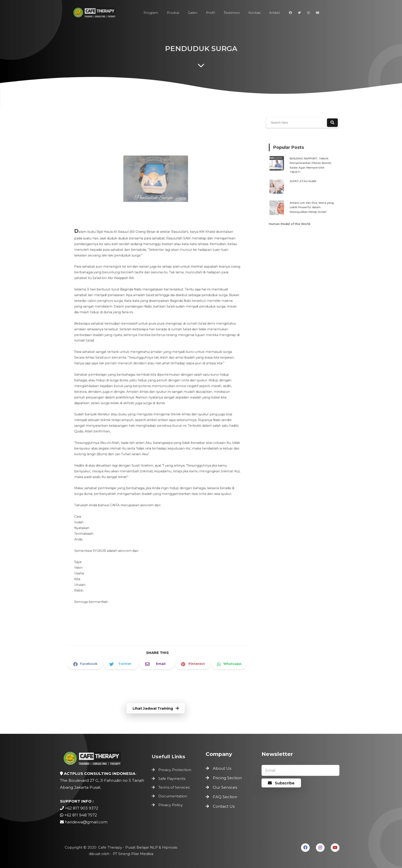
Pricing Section (227, 778)
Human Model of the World (292, 216)
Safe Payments (172, 779)
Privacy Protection (175, 772)
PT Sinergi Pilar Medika (132, 854)
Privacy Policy (171, 803)
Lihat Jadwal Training (156, 709)
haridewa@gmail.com (86, 822)
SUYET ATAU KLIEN (304, 181)
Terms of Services (174, 787)
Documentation (173, 795)
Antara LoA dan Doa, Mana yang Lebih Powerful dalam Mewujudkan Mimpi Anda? (310, 202)
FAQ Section (225, 797)
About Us (222, 768)
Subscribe (281, 783)
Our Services (225, 787)
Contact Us (224, 806)
